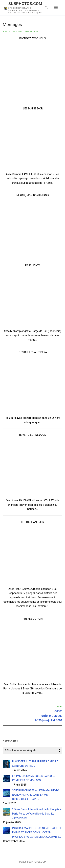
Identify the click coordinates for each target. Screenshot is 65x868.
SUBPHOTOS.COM (25, 4)
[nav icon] (56, 8)
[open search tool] (46, 7)
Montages (31, 31)
